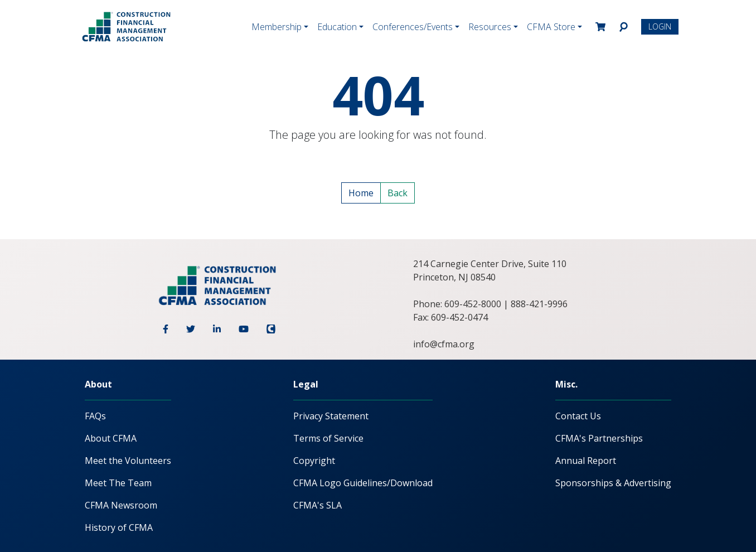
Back (398, 193)
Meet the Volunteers (128, 461)
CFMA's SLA (318, 505)
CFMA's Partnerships (599, 438)
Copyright (314, 461)
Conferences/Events (413, 27)
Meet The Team (118, 483)
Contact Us (578, 416)
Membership (277, 27)
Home (361, 193)
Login (660, 26)
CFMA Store (551, 27)
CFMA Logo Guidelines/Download (363, 483)
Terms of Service (328, 438)
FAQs (95, 416)
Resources (490, 27)
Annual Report (586, 461)
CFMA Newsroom (121, 505)
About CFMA (111, 438)
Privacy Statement (331, 416)
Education (337, 27)
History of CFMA (119, 527)
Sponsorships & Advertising (613, 483)
